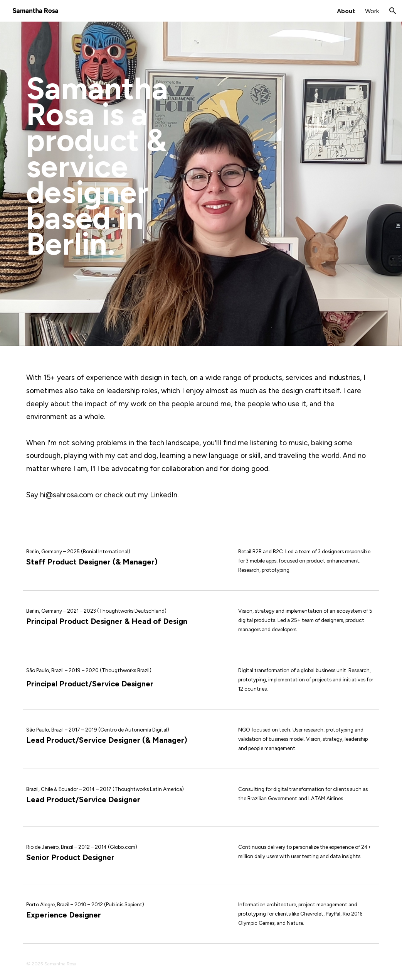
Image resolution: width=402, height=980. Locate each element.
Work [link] (372, 11)
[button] (393, 11)
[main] (110, 184)
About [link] (346, 11)
